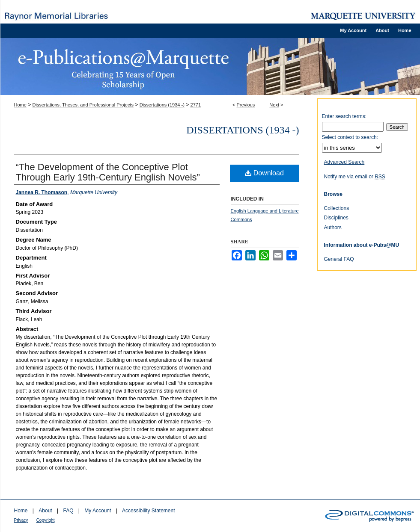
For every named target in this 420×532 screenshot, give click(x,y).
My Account (98, 511)
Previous (246, 105)
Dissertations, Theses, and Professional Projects (83, 105)
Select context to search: (350, 137)
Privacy (21, 520)
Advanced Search (344, 162)
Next (274, 105)
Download (264, 173)
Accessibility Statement (148, 511)
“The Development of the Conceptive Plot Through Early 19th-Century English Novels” (108, 172)
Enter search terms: (344, 116)
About (45, 511)
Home (20, 105)
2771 (196, 105)
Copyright (46, 520)
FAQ (68, 511)
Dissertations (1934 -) (162, 105)
